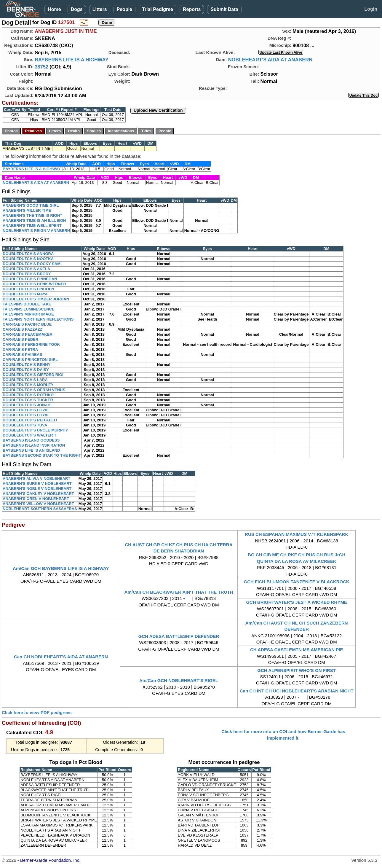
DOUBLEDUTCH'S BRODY (27, 274)
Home (54, 9)
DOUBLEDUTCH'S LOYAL (26, 415)
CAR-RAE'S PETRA (20, 349)
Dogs (77, 9)
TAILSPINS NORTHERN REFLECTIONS (38, 319)
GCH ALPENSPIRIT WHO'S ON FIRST (297, 670)
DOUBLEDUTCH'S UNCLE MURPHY (35, 430)
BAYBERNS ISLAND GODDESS (31, 440)
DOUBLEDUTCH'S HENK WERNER (34, 284)
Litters (100, 9)
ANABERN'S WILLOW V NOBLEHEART (38, 504)
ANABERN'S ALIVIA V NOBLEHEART (36, 478)
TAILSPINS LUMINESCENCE (29, 309)
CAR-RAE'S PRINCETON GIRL (30, 360)
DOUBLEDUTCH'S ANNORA (28, 254)
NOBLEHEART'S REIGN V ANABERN (36, 231)
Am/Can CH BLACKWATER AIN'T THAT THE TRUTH (179, 592)
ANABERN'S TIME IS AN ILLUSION (34, 220)
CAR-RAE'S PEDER (20, 339)
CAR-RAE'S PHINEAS (22, 355)
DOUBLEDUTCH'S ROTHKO (28, 395)
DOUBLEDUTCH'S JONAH (27, 405)
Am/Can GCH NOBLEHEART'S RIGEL (179, 680)
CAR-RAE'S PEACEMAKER (28, 334)
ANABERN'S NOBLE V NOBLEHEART (37, 489)
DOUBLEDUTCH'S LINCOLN (28, 289)
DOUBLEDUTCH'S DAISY (26, 370)
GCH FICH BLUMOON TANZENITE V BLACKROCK (296, 582)
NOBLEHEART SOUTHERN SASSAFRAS (40, 509)
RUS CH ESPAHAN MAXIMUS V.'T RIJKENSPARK (297, 534)
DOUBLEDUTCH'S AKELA (26, 269)
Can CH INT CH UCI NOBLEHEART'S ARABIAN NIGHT (297, 691)
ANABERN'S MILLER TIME (27, 210)
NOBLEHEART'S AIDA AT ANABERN (270, 60)
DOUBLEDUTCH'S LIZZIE (26, 410)
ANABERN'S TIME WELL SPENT (32, 226)
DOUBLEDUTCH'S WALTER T (29, 435)
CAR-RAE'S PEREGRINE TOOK (31, 344)
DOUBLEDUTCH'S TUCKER (28, 400)
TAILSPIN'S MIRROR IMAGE (28, 314)
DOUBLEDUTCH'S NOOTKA (28, 259)
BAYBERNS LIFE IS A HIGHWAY (72, 60)
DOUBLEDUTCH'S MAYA (25, 294)
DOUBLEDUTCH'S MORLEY (28, 385)
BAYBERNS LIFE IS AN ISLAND (31, 450)
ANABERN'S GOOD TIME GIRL (31, 205)
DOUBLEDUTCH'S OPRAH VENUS (34, 390)
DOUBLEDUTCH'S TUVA (25, 425)
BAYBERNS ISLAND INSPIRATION (34, 445)
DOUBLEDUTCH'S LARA (25, 380)
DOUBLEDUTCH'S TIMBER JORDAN (36, 299)
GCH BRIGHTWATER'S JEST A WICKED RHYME (297, 602)
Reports (192, 9)
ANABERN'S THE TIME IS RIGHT (32, 215)
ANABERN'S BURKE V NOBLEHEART (37, 484)
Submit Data (224, 9)
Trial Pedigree (158, 9)
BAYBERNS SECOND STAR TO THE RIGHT (42, 455)
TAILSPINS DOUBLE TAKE (27, 304)
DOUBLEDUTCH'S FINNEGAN (30, 279)
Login (371, 9)
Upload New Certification (158, 110)
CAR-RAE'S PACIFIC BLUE (27, 324)
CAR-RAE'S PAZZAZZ (23, 329)
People (124, 9)
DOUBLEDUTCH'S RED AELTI (30, 420)
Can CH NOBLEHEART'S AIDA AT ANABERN (61, 657)
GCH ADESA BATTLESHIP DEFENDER (179, 636)
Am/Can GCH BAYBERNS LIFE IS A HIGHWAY (61, 568)
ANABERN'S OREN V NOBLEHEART (36, 499)
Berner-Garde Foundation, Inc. (50, 860)
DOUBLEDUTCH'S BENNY (27, 365)
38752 (41, 67)
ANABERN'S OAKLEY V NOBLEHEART (38, 494)
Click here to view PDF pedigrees (37, 712)
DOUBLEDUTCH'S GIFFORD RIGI (33, 375)
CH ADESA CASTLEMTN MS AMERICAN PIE (297, 650)
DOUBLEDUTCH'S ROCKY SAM (32, 264)
